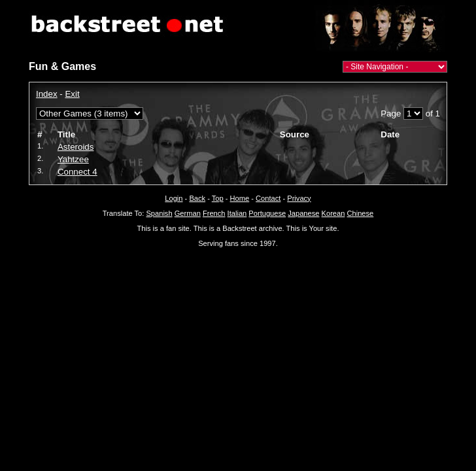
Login (174, 198)
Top (218, 198)
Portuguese (267, 213)
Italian (237, 213)
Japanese (303, 213)
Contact (268, 198)
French (214, 213)
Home (240, 198)
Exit (72, 94)
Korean (333, 213)
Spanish (159, 213)
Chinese (360, 213)
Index (47, 94)
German (188, 213)
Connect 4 (77, 172)
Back (197, 198)
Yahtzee (73, 159)
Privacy (299, 198)
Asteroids (76, 147)
